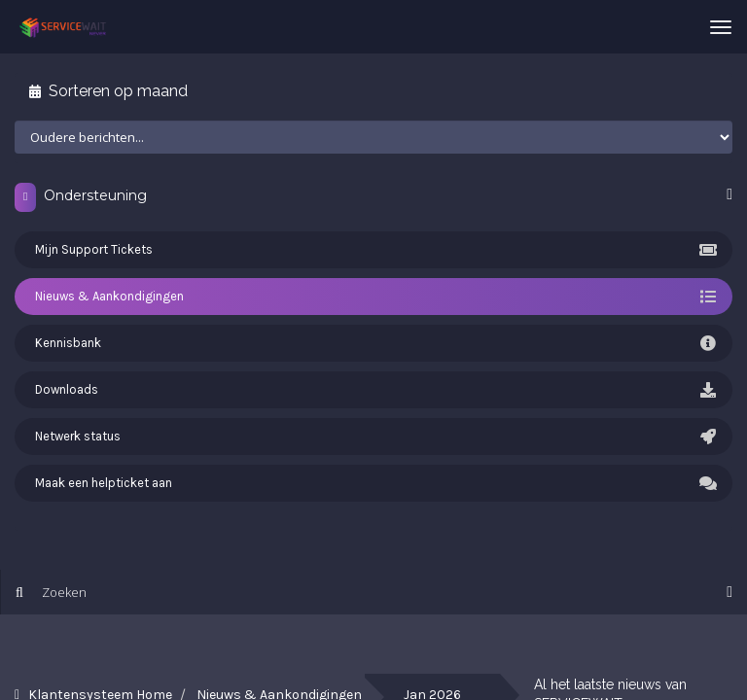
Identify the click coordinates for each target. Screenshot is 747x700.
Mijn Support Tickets (373, 250)
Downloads (373, 390)
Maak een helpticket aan (373, 483)
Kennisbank (373, 343)
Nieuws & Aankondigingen (373, 297)
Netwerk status (373, 437)
